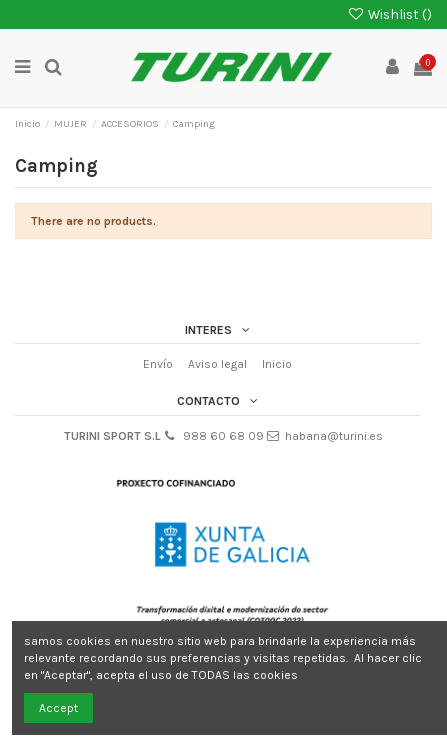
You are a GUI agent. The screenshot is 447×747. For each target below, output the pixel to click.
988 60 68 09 (223, 436)
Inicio (277, 364)
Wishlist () (389, 14)
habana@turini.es (334, 436)
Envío (158, 364)
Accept (58, 708)
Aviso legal (217, 364)
